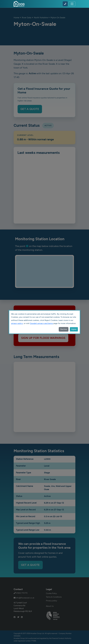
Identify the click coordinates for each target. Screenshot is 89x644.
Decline (64, 329)
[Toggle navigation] (72, 4)
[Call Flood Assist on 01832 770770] (65, 4)
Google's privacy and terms (41, 323)
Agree (74, 329)
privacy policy (17, 323)
